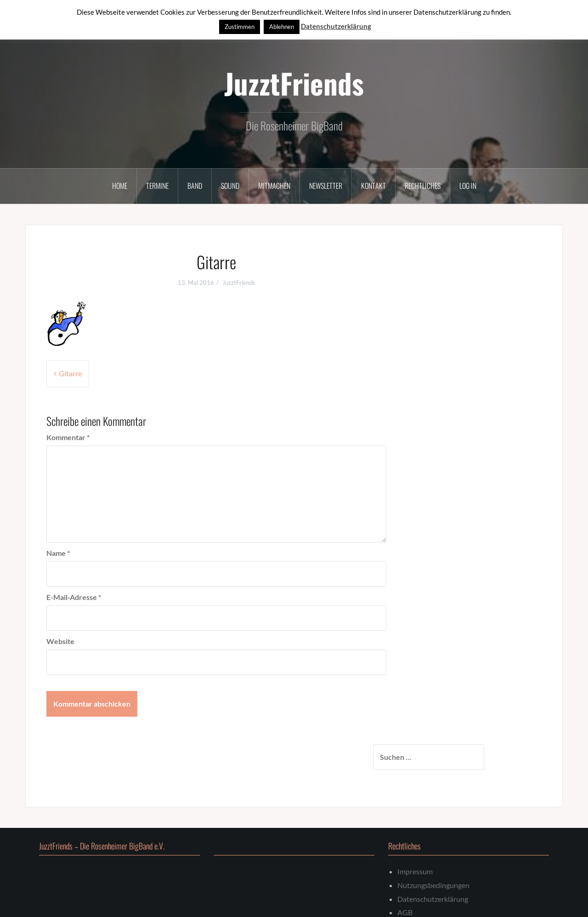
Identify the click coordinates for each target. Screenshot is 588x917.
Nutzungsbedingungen (433, 843)
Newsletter (326, 186)
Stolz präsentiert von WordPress (84, 904)
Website (60, 641)
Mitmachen (274, 186)
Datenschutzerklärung (433, 857)
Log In (468, 186)
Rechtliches (423, 186)
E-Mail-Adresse (74, 597)
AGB (405, 871)
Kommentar (68, 437)
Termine (157, 186)
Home (120, 186)
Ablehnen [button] (282, 27)
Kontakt (373, 186)
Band (195, 186)
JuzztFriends (294, 83)
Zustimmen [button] (240, 27)
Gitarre (70, 373)
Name (58, 553)
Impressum (415, 830)
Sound (230, 186)
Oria (172, 904)
